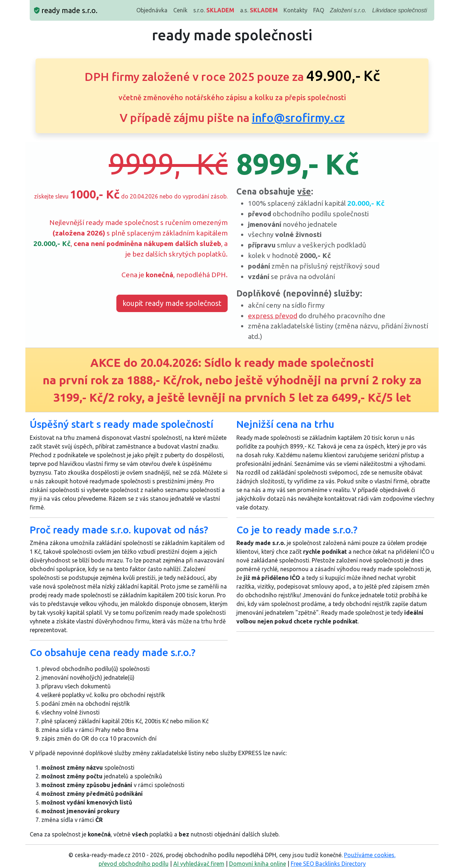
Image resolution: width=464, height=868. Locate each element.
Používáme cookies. (370, 855)
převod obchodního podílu (134, 864)
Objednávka (152, 10)
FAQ (319, 10)
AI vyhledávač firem (199, 864)
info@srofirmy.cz (298, 118)
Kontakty (295, 10)
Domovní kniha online (258, 864)
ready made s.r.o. (66, 10)
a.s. (259, 10)
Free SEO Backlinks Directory (328, 864)
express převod (273, 316)
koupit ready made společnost (172, 303)
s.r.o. (214, 10)
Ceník (180, 10)
